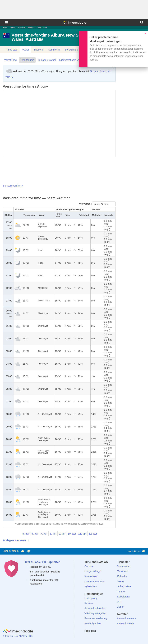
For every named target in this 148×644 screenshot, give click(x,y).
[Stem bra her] (23, 551)
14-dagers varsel (47, 60)
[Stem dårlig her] (29, 551)
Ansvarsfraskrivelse (95, 608)
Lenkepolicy (91, 598)
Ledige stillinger (93, 571)
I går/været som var (70, 60)
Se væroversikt (11, 186)
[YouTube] (110, 637)
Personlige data (93, 623)
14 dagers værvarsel (15, 540)
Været (12, 27)
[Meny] (6, 22)
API (119, 602)
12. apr (93, 534)
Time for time (27, 60)
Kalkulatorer (124, 597)
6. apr (35, 534)
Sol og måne (72, 50)
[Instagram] (105, 637)
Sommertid (54, 50)
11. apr (82, 534)
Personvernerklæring (96, 618)
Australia (21, 27)
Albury (30, 27)
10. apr (72, 534)
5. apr (26, 534)
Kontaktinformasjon (95, 581)
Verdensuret (124, 566)
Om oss (89, 566)
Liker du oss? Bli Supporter (42, 562)
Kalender (122, 576)
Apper (120, 607)
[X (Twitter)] (93, 637)
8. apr (53, 534)
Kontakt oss (137, 551)
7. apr (44, 534)
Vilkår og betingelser (96, 613)
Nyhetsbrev (91, 586)
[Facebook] (87, 637)
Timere (121, 592)
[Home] (18, 632)
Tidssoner (122, 571)
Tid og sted (11, 50)
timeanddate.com (126, 618)
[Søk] (142, 22)
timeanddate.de (126, 623)
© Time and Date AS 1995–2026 (18, 636)
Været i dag (10, 60)
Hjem (5, 27)
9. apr (62, 534)
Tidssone (39, 50)
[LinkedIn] (99, 637)
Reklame (89, 603)
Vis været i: (86, 204)
